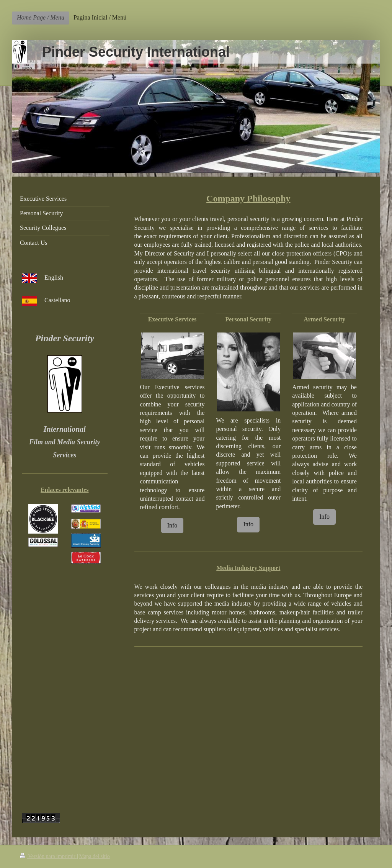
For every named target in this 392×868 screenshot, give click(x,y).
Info (172, 525)
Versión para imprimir (48, 856)
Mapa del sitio (95, 856)
